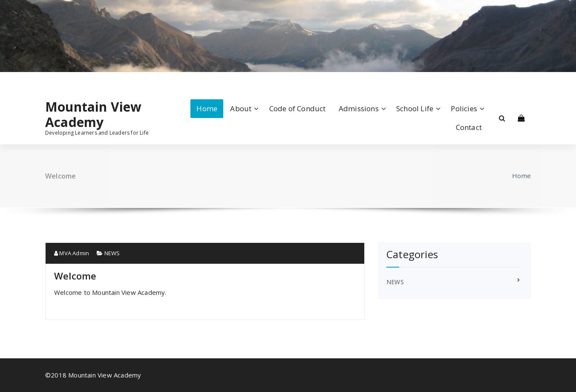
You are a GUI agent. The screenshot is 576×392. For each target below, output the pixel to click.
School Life (415, 108)
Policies (464, 108)
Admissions (359, 108)
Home (207, 108)
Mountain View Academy (94, 115)
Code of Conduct (298, 108)
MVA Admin (72, 253)
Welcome (75, 276)
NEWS (112, 253)
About (241, 108)
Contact (469, 127)
